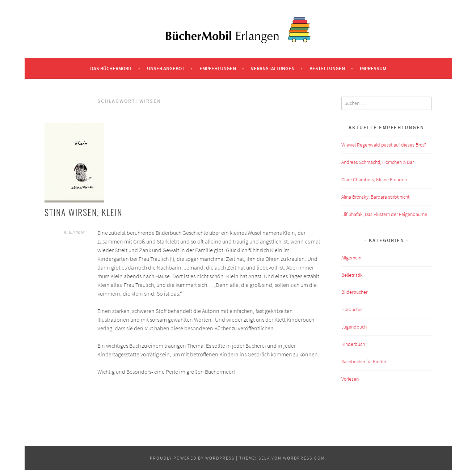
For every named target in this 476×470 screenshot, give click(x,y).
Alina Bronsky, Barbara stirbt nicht (375, 197)
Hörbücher (352, 309)
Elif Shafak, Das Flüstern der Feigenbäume (384, 214)
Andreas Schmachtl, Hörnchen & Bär (378, 162)
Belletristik (352, 275)
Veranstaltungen (273, 68)
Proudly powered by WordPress (192, 458)
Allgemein (351, 258)
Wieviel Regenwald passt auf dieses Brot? (384, 145)
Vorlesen (350, 379)
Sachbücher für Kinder (364, 361)
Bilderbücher (354, 292)
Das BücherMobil (111, 68)
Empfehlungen (218, 68)
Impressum (373, 68)
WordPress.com (304, 458)
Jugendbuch (354, 327)
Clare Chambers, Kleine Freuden (374, 179)
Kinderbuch (353, 344)
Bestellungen (327, 68)
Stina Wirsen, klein (83, 212)
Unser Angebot (166, 68)
